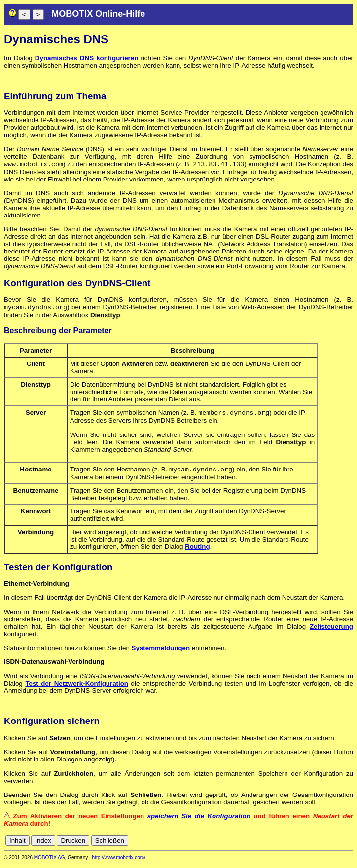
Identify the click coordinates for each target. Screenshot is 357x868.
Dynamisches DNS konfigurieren (87, 58)
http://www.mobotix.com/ (119, 861)
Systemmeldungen (161, 652)
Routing (197, 551)
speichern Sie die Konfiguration (199, 820)
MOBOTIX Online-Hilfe (98, 14)
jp (339, 845)
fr (324, 845)
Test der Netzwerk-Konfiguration (77, 687)
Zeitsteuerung (331, 631)
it (332, 845)
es (316, 845)
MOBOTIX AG (50, 861)
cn (283, 845)
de (294, 845)
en (305, 845)
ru (349, 845)
